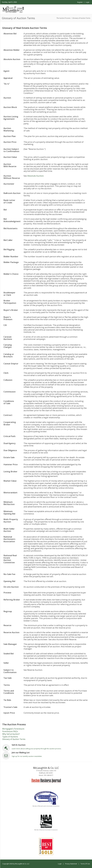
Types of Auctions (10, 737)
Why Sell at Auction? (11, 734)
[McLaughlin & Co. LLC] (13, 9)
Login (88, 2)
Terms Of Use (85, 864)
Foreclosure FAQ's (10, 731)
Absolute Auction (35, 176)
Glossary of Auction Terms (14, 739)
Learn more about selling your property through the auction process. (37, 749)
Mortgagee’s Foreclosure (13, 729)
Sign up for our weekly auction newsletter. (27, 756)
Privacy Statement (71, 864)
